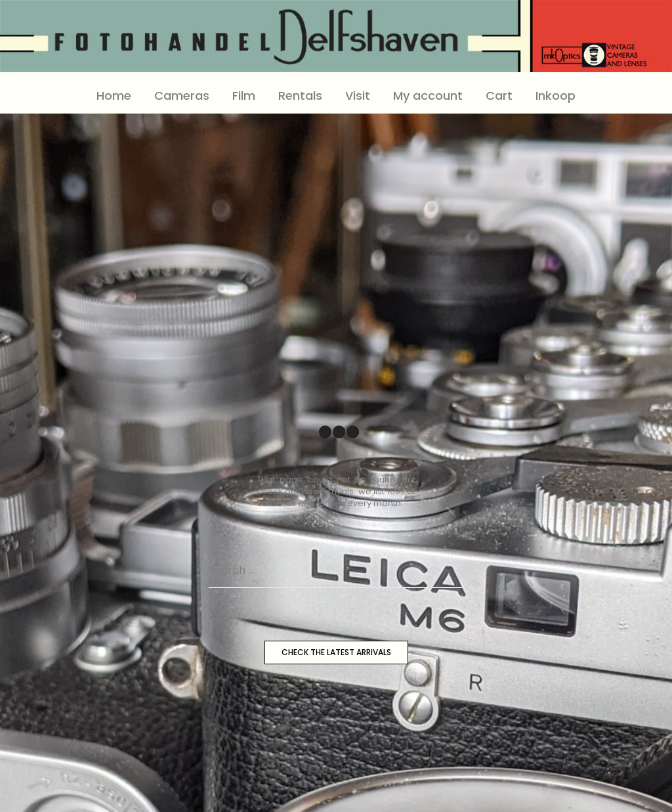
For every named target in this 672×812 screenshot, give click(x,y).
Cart (499, 96)
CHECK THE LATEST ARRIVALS (336, 652)
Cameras (182, 96)
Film (244, 96)
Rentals (300, 96)
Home (114, 96)
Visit (358, 96)
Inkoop (556, 96)
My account (428, 96)
